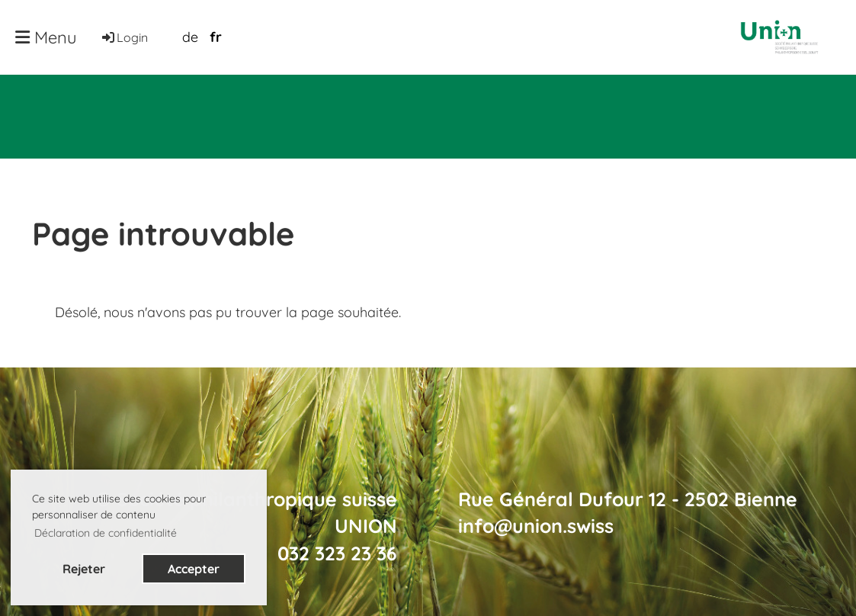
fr (216, 37)
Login (124, 37)
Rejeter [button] (84, 569)
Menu (46, 37)
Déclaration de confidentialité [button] (106, 533)
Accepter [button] (194, 569)
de (190, 37)
